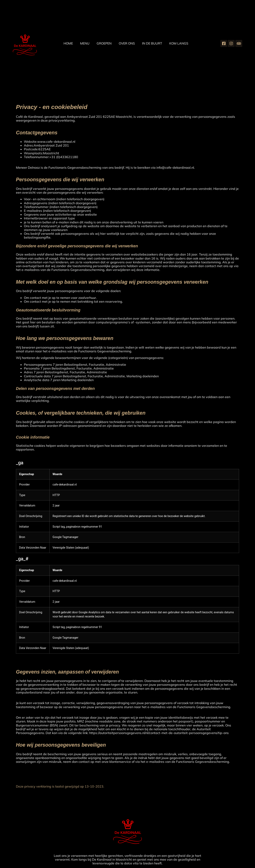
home (68, 43)
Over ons (127, 43)
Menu (85, 43)
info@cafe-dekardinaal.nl (175, 167)
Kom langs (179, 43)
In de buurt (152, 43)
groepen (104, 43)
